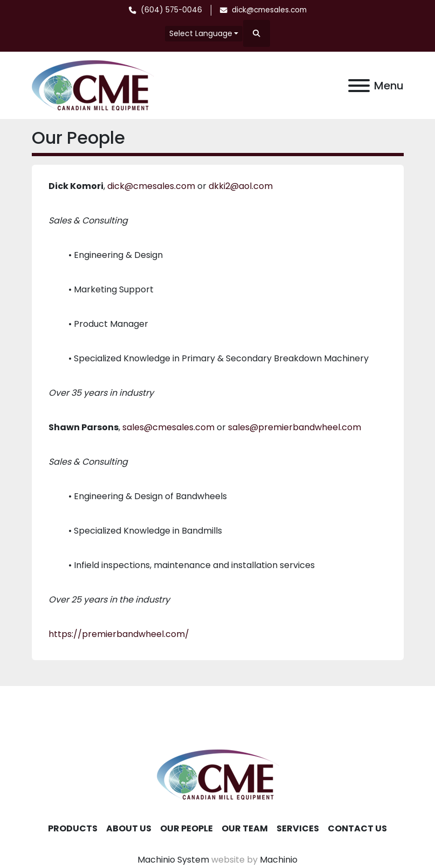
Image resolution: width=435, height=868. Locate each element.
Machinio (279, 860)
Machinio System (173, 860)
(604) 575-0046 (171, 10)
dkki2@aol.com (241, 186)
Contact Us (357, 828)
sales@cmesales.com (168, 427)
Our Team (245, 828)
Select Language (201, 33)
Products (73, 828)
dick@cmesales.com (269, 10)
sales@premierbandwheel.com (295, 427)
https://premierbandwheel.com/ (119, 634)
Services (298, 828)
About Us (129, 828)
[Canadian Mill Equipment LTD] (218, 774)
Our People (187, 828)
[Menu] (359, 86)
